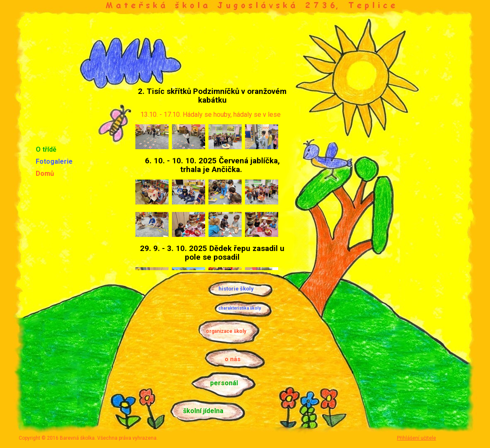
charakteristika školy (240, 308)
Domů (45, 174)
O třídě (46, 149)
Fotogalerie (54, 161)
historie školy (236, 289)
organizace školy (226, 331)
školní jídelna (203, 411)
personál (224, 383)
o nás (233, 359)
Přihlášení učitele (416, 438)
